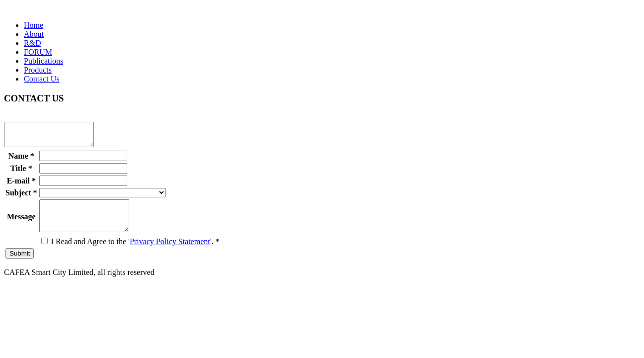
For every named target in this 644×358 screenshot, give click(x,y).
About (34, 34)
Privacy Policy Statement (170, 252)
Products (38, 70)
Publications (43, 61)
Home (34, 25)
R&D (33, 43)
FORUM (38, 52)
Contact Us (42, 79)
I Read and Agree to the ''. (130, 252)
